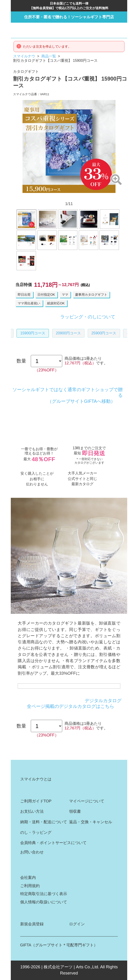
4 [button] (57, 197)
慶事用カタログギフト (91, 295)
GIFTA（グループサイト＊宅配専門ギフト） (59, 945)
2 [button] (45, 197)
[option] (69, 146)
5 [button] (63, 197)
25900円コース (104, 333)
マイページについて (87, 801)
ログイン (77, 924)
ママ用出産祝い (29, 303)
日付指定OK (46, 295)
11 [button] (99, 197)
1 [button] (39, 197)
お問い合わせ (32, 852)
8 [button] (81, 197)
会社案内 (28, 878)
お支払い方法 (32, 811)
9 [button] (87, 197)
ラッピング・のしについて (88, 317)
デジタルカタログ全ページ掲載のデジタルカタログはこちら (74, 703)
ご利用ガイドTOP (36, 801)
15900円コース (33, 333)
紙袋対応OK (56, 303)
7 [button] (75, 197)
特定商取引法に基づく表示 (44, 894)
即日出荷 (24, 295)
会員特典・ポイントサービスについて (53, 843)
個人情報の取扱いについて (44, 902)
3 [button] (51, 197)
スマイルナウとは (36, 779)
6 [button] (69, 197)
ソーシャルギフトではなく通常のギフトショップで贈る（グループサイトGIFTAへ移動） (68, 395)
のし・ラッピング (36, 832)
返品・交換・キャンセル (91, 822)
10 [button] (93, 197)
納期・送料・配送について (44, 822)
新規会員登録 (32, 924)
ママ (65, 295)
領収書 (75, 811)
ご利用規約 (30, 886)
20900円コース (68, 333)
